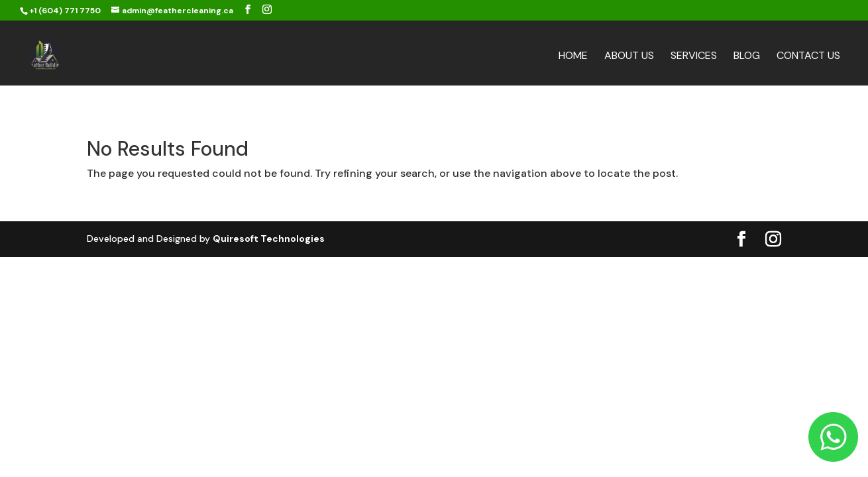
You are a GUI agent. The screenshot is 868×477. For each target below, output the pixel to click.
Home (573, 57)
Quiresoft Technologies (269, 238)
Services (694, 57)
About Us (629, 57)
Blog (747, 57)
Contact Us (808, 57)
